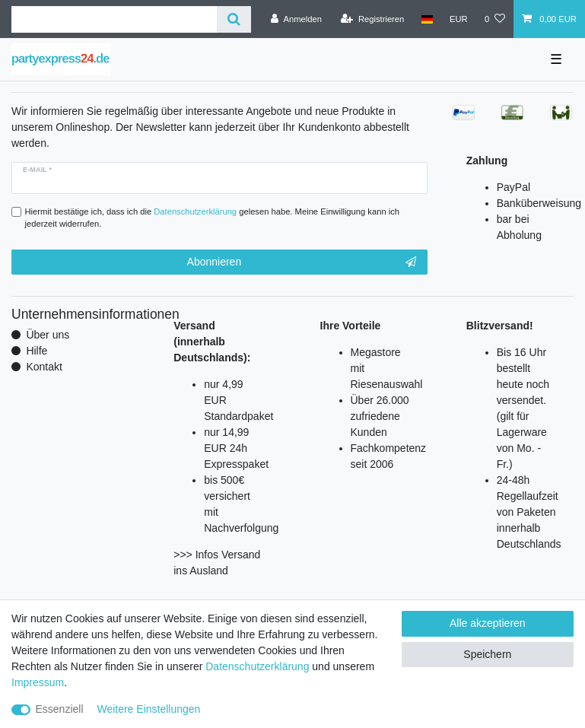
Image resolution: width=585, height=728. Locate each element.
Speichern (487, 654)
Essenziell (60, 709)
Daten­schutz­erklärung (257, 666)
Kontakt (44, 367)
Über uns (48, 335)
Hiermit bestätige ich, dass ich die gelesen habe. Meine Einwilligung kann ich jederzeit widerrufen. (213, 218)
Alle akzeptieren (488, 623)
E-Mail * (37, 170)
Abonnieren (302, 262)
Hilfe (37, 351)
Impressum (38, 682)
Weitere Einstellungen (148, 709)
